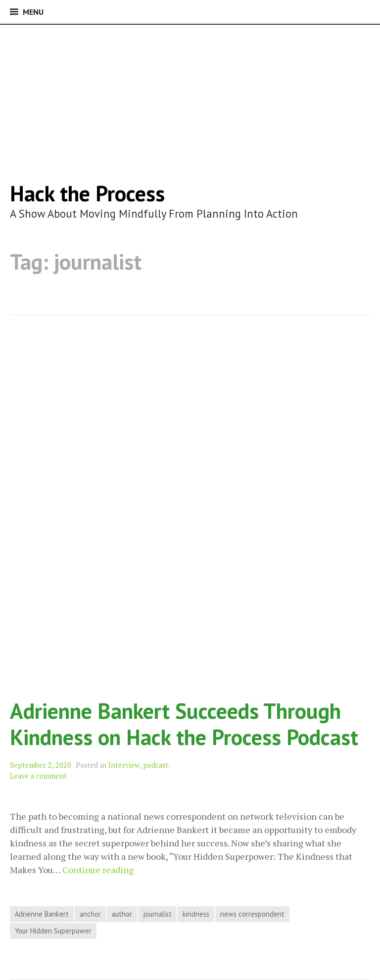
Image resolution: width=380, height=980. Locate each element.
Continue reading (98, 870)
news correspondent (252, 914)
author (122, 914)
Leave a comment (38, 776)
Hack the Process (87, 193)
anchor (90, 914)
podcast (156, 765)
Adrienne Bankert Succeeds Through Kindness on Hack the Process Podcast (184, 724)
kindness (196, 914)
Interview (124, 765)
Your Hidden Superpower (53, 931)
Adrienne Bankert (42, 914)
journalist (157, 914)
